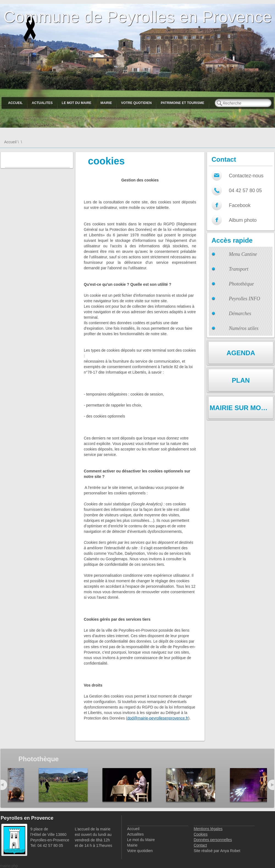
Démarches (240, 313)
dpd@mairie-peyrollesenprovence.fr (158, 718)
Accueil (16, 103)
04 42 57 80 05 (245, 191)
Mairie (106, 103)
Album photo (243, 220)
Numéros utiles (244, 328)
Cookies (201, 834)
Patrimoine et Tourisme (183, 103)
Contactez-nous (246, 176)
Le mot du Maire (77, 103)
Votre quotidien (136, 103)
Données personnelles (213, 840)
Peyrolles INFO (245, 299)
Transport (239, 269)
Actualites (42, 103)
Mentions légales (208, 829)
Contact (200, 845)
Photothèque (241, 284)
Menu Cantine (243, 254)
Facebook (240, 205)
